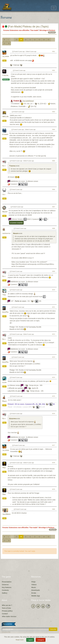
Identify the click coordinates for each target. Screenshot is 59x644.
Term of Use (6, 608)
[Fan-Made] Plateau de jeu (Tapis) (26, 26)
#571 (54, 307)
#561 (54, 51)
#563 (54, 112)
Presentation (7, 582)
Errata (34, 593)
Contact (5, 614)
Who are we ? (7, 605)
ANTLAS (5, 117)
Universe (5, 585)
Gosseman (12, 419)
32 (35, 40)
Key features (7, 587)
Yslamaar (6, 57)
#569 (54, 271)
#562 (54, 70)
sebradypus (6, 233)
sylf (4, 195)
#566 (54, 189)
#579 (54, 489)
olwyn (4, 382)
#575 (54, 396)
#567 (54, 207)
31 (30, 40)
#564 (54, 129)
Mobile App (36, 596)
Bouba (5, 401)
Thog (4, 295)
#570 (54, 290)
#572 (54, 334)
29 (21, 40)
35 (49, 40)
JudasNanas (6, 514)
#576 (54, 414)
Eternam (5, 135)
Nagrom (5, 212)
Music (34, 587)
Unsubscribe (6, 632)
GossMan (5, 312)
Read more (20, 640)
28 (16, 40)
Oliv (4, 166)
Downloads (36, 590)
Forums (6, 30)
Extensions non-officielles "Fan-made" (24, 30)
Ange (4, 468)
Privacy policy (7, 611)
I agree (30, 640)
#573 (54, 357)
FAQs (33, 582)
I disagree (41, 640)
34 (44, 40)
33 (39, 40)
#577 (54, 445)
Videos (34, 585)
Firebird (5, 75)
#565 (54, 161)
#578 (54, 463)
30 (26, 40)
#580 (54, 509)
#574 (54, 377)
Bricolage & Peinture (48, 30)
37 (5, 43)
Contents (5, 590)
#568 (54, 228)
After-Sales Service (9, 616)
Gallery (5, 593)
